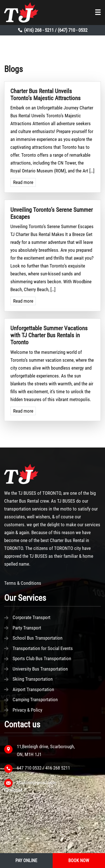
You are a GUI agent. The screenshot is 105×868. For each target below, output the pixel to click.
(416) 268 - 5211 (39, 30)
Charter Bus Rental (22, 501)
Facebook (13, 790)
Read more (23, 182)
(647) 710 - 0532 (73, 30)
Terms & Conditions (23, 583)
